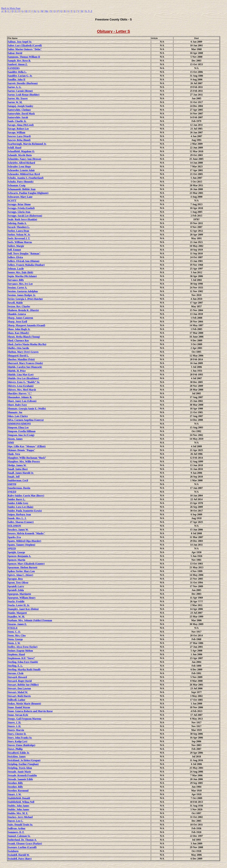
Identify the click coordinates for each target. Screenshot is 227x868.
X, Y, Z (89, 11)
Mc (47, 11)
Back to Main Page (11, 8)
